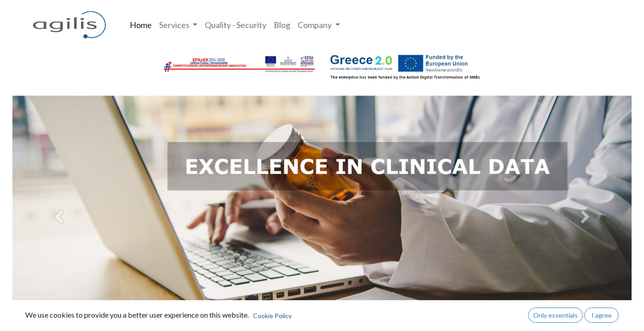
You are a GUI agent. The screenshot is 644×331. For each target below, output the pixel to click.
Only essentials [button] (555, 315)
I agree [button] (602, 315)
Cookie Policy (272, 316)
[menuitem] (141, 25)
